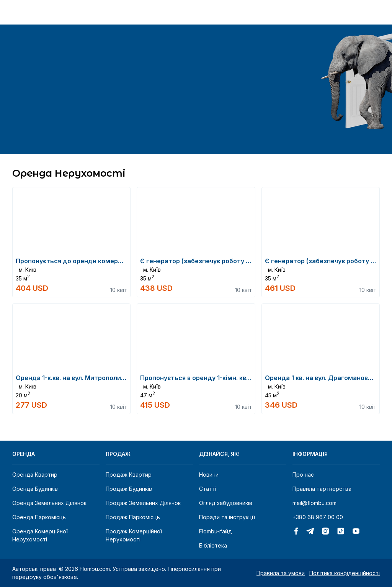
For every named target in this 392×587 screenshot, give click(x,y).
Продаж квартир (129, 475)
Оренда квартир (35, 475)
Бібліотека (213, 545)
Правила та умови (281, 573)
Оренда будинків (35, 489)
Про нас (303, 475)
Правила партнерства (322, 489)
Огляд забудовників (226, 503)
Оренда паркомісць (39, 517)
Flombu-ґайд (216, 531)
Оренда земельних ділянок (49, 503)
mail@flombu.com (314, 503)
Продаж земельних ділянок (143, 503)
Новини (209, 475)
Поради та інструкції (227, 517)
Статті (208, 489)
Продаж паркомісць (133, 517)
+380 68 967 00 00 (318, 517)
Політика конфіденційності (345, 573)
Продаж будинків (129, 489)
